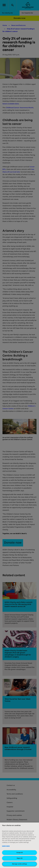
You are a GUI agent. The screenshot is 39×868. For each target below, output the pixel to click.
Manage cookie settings (19, 864)
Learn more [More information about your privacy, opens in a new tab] (6, 846)
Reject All (20, 858)
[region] (19, 845)
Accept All (19, 853)
